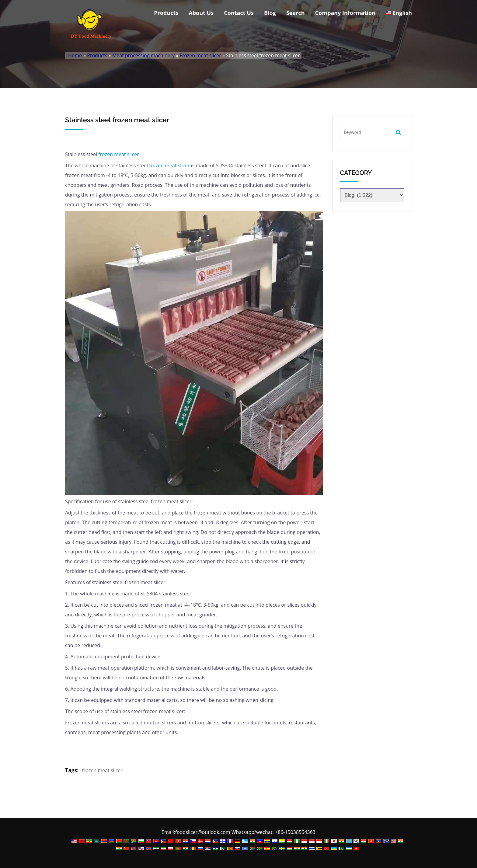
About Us (201, 13)
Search (296, 13)
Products (166, 13)
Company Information (345, 13)
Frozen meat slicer (200, 55)
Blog (270, 13)
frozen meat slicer (118, 154)
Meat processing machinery (143, 55)
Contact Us (239, 13)
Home (75, 55)
